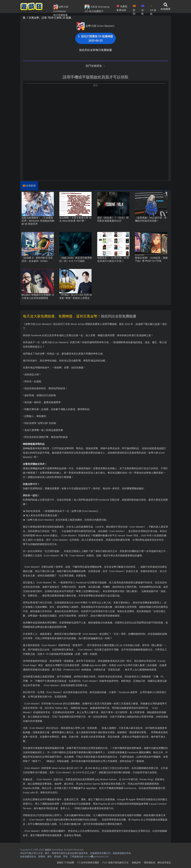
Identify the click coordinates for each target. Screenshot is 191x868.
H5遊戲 (153, 9)
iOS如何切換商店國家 (88, 862)
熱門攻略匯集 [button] (95, 66)
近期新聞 (31, 186)
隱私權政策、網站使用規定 (157, 862)
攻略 (143, 9)
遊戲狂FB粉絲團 (65, 862)
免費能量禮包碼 (122, 8)
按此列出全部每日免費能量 (96, 50)
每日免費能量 (60, 15)
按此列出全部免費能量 (119, 316)
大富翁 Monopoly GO (97, 9)
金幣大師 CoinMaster (61, 9)
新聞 (134, 9)
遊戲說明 (136, 862)
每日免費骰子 (96, 11)
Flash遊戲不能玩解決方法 (115, 862)
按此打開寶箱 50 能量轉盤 (96, 38)
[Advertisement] (96, 110)
